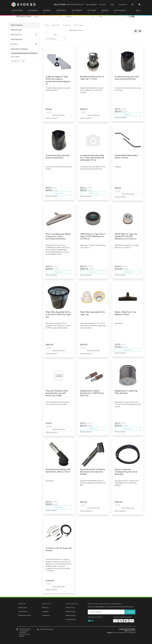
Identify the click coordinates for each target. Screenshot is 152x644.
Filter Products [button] (17, 25)
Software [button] (92, 10)
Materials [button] (47, 10)
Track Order (23, 611)
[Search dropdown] (133, 5)
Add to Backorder (59, 115)
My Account (23, 608)
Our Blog (45, 611)
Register (94, 4)
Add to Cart (128, 115)
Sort (55, 35)
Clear (23, 61)
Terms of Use (70, 608)
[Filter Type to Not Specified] (24, 35)
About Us (45, 608)
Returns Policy (71, 615)
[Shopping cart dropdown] (139, 5)
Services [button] (105, 10)
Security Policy (71, 619)
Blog (138, 10)
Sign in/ (89, 4)
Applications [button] (17, 10)
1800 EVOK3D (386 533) (69, 4)
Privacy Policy (70, 611)
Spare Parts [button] (61, 10)
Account (102, 4)
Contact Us (123, 4)
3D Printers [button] (33, 10)
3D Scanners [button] (77, 10)
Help (112, 4)
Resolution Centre (25, 615)
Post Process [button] (120, 10)
